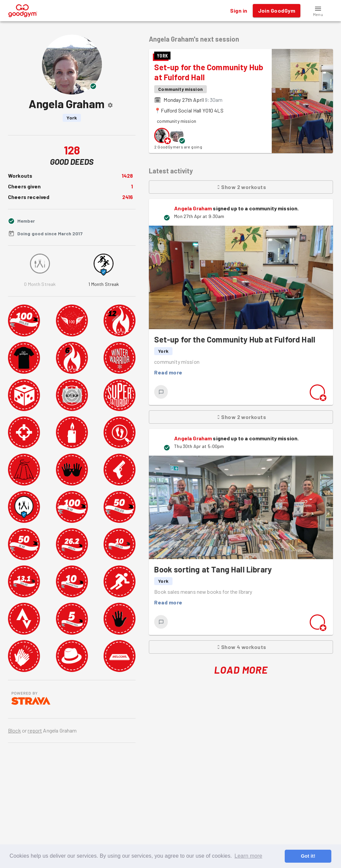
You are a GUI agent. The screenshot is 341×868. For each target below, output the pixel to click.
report (35, 730)
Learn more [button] (248, 856)
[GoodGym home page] (23, 10)
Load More (241, 670)
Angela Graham (193, 208)
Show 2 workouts (241, 187)
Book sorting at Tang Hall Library (213, 569)
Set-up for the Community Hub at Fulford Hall (235, 339)
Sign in (239, 11)
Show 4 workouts (241, 647)
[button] (318, 11)
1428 (127, 176)
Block (14, 730)
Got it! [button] (308, 856)
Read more (168, 372)
